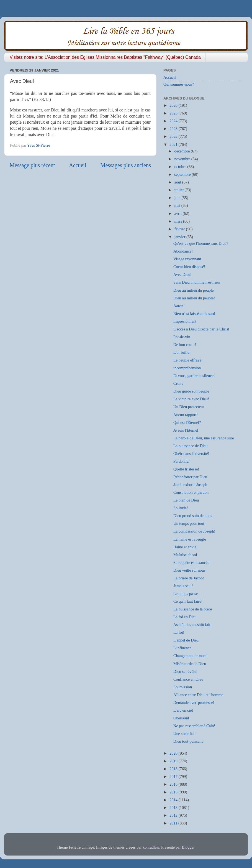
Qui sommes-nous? (179, 84)
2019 (174, 761)
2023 (174, 129)
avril (179, 213)
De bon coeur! (185, 345)
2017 (174, 777)
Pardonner (182, 461)
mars (179, 221)
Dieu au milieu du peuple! (194, 298)
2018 (174, 769)
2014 (174, 800)
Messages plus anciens (126, 165)
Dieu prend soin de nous (193, 516)
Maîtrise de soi (185, 555)
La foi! (179, 632)
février (180, 229)
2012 (174, 815)
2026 (174, 105)
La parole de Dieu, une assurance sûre (204, 438)
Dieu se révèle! (185, 671)
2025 (174, 113)
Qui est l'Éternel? (187, 422)
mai (178, 205)
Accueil (78, 165)
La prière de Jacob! (189, 578)
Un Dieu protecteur (189, 407)
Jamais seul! (183, 586)
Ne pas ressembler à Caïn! (194, 726)
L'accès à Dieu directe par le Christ (201, 329)
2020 (174, 753)
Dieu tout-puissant (188, 741)
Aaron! (179, 306)
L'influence (182, 648)
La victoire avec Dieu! (191, 399)
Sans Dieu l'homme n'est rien (196, 282)
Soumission (183, 687)
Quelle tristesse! (186, 469)
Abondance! (183, 251)
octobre (181, 167)
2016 (174, 784)
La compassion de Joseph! (194, 531)
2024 (174, 121)
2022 (174, 136)
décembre (183, 151)
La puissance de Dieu (190, 446)
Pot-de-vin (182, 337)
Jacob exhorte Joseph (190, 485)
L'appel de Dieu (186, 640)
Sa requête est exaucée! (192, 562)
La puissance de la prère (193, 609)
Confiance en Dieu (188, 679)
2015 (174, 792)
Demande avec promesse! (194, 702)
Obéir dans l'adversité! (191, 454)
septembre (183, 174)
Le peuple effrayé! (188, 360)
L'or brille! (182, 352)
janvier (181, 237)
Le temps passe (186, 594)
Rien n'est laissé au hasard (194, 314)
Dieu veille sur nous (189, 570)
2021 (174, 144)
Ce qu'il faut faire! (188, 601)
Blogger (188, 847)
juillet (180, 190)
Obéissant (181, 718)
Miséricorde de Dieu (190, 664)
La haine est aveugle (190, 539)
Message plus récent (32, 165)
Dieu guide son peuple (191, 391)
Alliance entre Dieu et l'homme (198, 695)
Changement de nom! (191, 656)
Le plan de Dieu (186, 500)
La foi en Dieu (185, 617)
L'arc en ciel (183, 710)
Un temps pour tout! (189, 523)
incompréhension (187, 368)
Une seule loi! (185, 734)
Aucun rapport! (186, 415)
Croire (178, 383)
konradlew (151, 847)
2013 (174, 808)
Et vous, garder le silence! (194, 376)
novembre (183, 159)
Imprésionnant (185, 321)
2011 (174, 823)
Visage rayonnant (187, 259)
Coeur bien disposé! (189, 267)
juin (178, 198)
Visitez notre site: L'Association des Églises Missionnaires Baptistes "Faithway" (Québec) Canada (105, 57)
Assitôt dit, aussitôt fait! (192, 625)
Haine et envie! (186, 547)
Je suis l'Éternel (186, 430)
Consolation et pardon (191, 492)
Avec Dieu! (182, 274)
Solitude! (181, 508)
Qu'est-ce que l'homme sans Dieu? (201, 243)
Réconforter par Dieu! (191, 477)
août (178, 182)
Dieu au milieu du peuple (193, 290)
